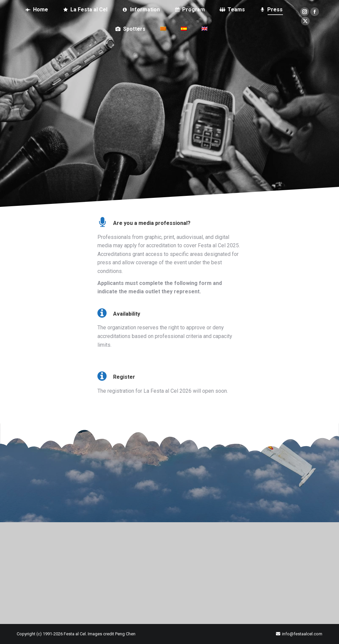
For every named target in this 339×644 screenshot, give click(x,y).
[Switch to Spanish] (184, 29)
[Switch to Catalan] (163, 29)
